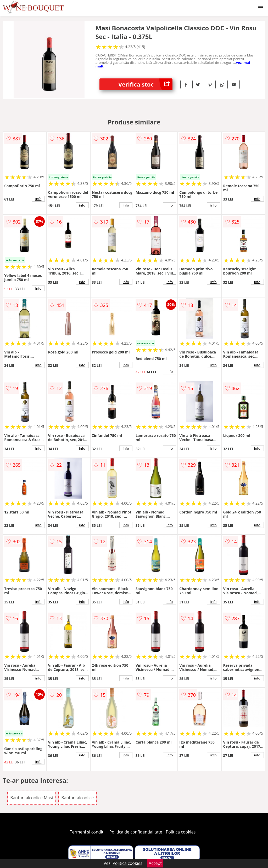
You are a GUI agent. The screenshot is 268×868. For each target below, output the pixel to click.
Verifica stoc (145, 84)
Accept (155, 863)
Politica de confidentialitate (136, 832)
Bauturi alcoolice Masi (32, 798)
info (38, 199)
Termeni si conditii (88, 832)
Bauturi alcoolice (77, 798)
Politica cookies (181, 832)
